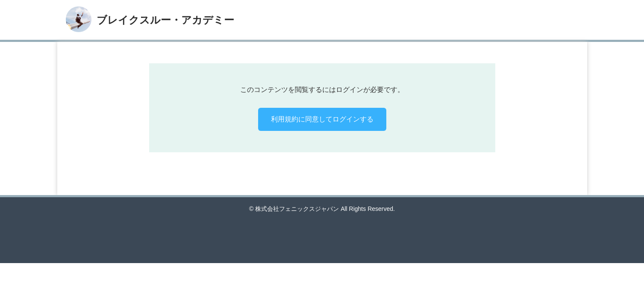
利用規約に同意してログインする (322, 119)
